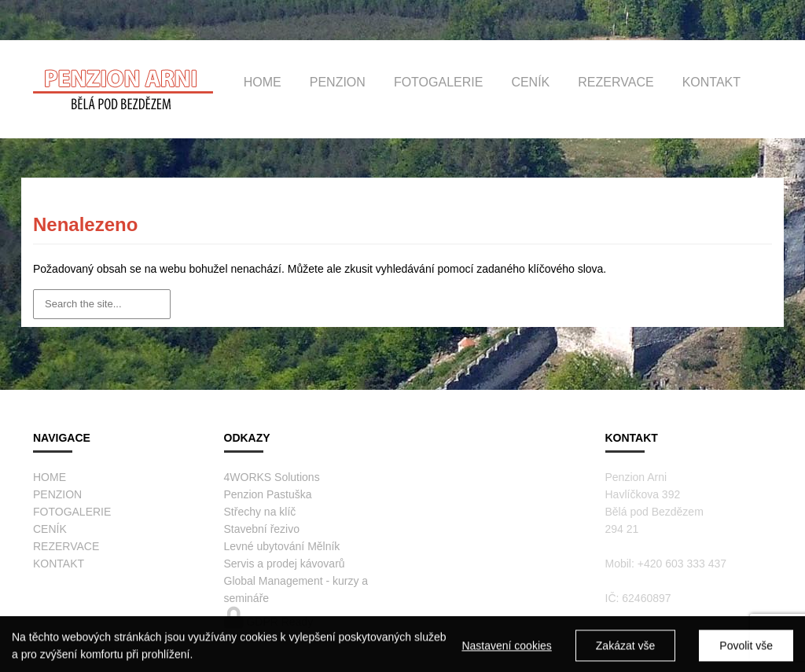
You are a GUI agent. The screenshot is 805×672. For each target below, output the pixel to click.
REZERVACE (616, 82)
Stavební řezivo (262, 529)
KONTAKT (711, 82)
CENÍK (530, 82)
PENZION (338, 82)
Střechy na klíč (260, 512)
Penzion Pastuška (268, 494)
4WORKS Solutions (272, 477)
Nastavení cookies (506, 649)
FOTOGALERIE (439, 82)
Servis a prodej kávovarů (285, 564)
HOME (263, 82)
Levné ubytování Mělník (282, 546)
